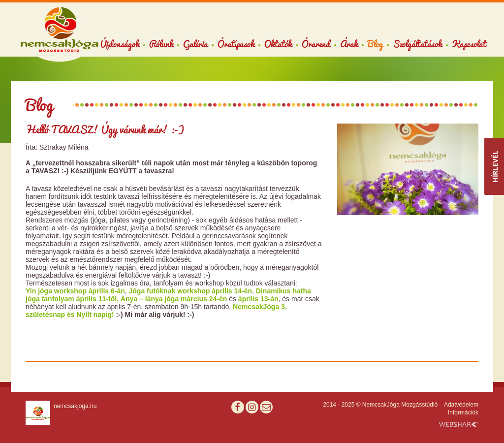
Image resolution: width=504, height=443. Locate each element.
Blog (375, 44)
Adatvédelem (461, 405)
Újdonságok (120, 44)
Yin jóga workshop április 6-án (75, 291)
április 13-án (258, 299)
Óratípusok (236, 44)
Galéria (195, 44)
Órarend (316, 44)
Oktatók (278, 44)
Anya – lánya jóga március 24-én (175, 299)
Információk (463, 412)
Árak (349, 44)
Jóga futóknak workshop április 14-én (191, 291)
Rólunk (161, 44)
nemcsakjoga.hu (75, 406)
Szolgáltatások (417, 44)
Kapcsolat (469, 44)
